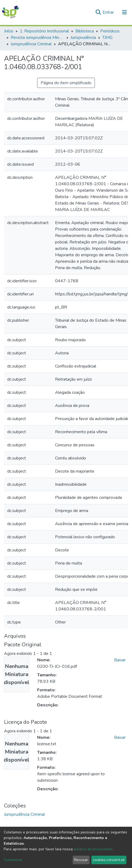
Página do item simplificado (66, 83)
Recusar (81, 860)
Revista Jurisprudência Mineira (37, 38)
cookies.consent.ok (109, 860)
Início (9, 31)
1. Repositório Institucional (44, 31)
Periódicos (110, 31)
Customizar (13, 860)
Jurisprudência (83, 38)
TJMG (107, 38)
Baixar (120, 660)
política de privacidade (93, 849)
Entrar (109, 12)
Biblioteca (85, 31)
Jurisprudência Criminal (31, 44)
